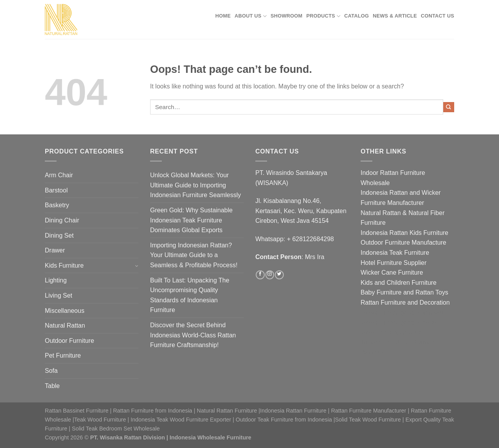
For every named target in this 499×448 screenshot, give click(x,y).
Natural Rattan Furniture (227, 411)
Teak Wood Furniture (100, 420)
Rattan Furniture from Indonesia (153, 411)
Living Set (58, 295)
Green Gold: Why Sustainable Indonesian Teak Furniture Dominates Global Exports (191, 220)
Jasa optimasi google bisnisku (402, 313)
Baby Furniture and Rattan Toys (404, 292)
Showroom (287, 16)
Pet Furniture (63, 355)
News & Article (395, 16)
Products (323, 16)
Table (52, 386)
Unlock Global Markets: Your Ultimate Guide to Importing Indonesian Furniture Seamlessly (196, 185)
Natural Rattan (65, 325)
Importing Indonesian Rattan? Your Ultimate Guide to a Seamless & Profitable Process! (194, 255)
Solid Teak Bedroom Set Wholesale (116, 429)
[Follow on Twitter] (279, 275)
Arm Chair (59, 175)
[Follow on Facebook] (260, 275)
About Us (251, 16)
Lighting (56, 280)
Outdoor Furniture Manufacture (403, 243)
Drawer (55, 250)
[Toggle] (136, 265)
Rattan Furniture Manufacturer (369, 411)
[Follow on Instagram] (270, 275)
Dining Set (59, 235)
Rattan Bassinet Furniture (77, 411)
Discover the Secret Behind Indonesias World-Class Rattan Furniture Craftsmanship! (193, 335)
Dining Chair (62, 220)
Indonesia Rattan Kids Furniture (404, 233)
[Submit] (449, 107)
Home (223, 16)
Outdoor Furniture (69, 341)
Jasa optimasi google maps (398, 322)
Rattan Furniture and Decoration (405, 302)
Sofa (51, 371)
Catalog (357, 16)
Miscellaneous (65, 311)
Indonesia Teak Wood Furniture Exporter (181, 420)
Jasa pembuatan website (395, 332)
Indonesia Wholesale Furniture (211, 437)
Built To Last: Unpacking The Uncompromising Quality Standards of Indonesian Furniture (190, 295)
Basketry (57, 205)
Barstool (56, 190)
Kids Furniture (64, 265)
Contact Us (438, 16)
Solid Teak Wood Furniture (368, 420)
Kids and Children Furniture (399, 283)
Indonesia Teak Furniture (395, 253)
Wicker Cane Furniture (392, 273)
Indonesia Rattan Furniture (293, 411)
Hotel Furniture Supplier (394, 263)
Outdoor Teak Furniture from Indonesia (284, 420)
